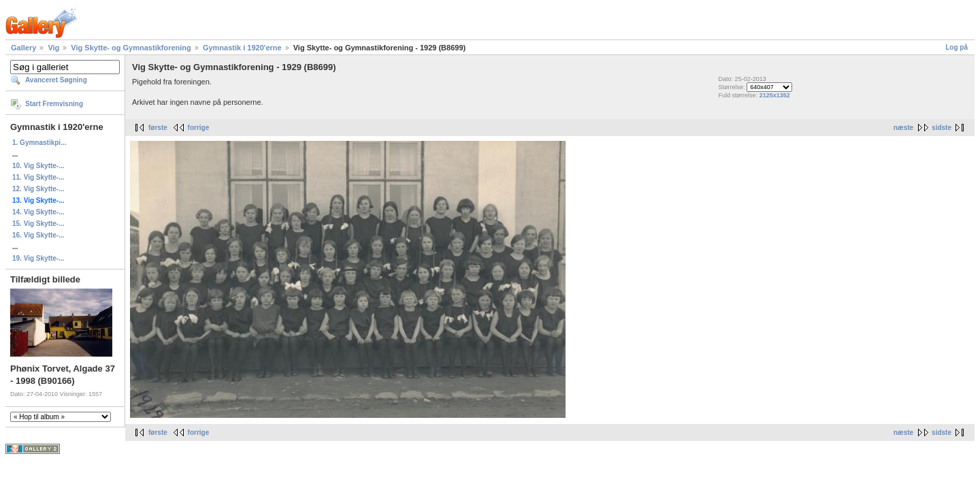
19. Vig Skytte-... (38, 258)
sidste (942, 128)
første (158, 128)
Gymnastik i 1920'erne (242, 48)
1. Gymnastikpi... (39, 143)
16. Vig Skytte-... (38, 235)
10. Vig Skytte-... (38, 166)
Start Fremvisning (54, 104)
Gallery (23, 48)
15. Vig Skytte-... (38, 224)
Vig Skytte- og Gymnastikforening (131, 48)
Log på (957, 47)
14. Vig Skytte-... (38, 212)
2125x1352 (775, 95)
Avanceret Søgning (56, 80)
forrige (199, 128)
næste (903, 128)
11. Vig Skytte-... (38, 177)
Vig (53, 48)
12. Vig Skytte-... (38, 189)
